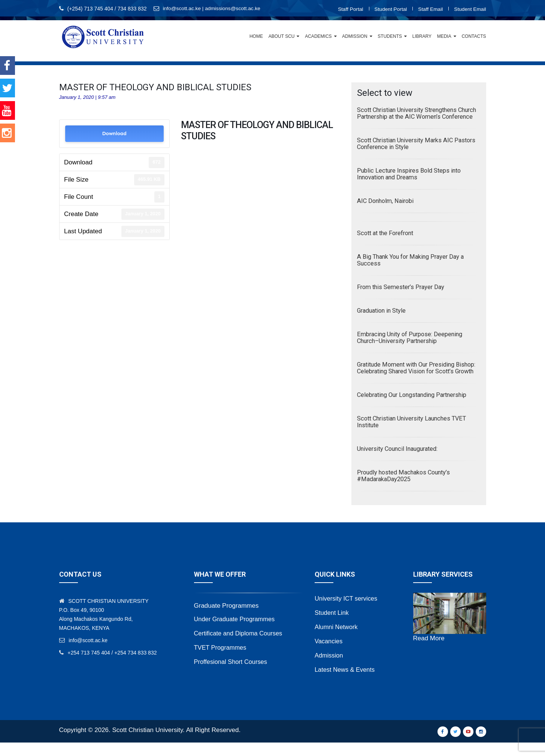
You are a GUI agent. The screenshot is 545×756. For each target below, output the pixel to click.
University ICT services (347, 612)
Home (256, 36)
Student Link (332, 626)
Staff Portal (348, 9)
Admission (355, 36)
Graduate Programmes (226, 619)
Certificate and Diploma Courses (240, 646)
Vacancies (329, 654)
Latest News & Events (346, 683)
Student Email (470, 9)
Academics (318, 36)
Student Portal (389, 9)
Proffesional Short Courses (232, 675)
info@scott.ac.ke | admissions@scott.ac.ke (213, 9)
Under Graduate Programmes (236, 632)
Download (114, 133)
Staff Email (429, 9)
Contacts (474, 36)
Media (444, 36)
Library (422, 36)
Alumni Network (337, 640)
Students (390, 36)
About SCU (282, 36)
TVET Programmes (221, 661)
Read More (429, 652)
